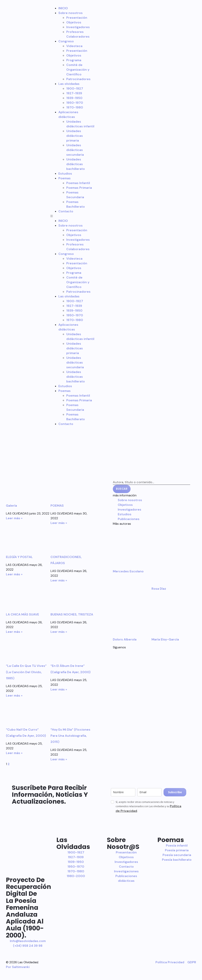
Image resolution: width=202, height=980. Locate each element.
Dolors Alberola (125, 639)
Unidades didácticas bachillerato (76, 164)
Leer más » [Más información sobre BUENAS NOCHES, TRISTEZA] (59, 632)
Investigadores (78, 27)
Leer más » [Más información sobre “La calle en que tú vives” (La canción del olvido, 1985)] (14, 695)
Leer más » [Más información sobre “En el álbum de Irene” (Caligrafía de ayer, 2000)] (59, 689)
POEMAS (57, 506)
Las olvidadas (69, 84)
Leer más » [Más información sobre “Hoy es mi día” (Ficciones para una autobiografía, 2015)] (59, 759)
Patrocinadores (78, 79)
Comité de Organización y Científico (78, 70)
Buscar (122, 489)
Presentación (77, 18)
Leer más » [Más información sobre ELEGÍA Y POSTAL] (14, 574)
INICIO (63, 8)
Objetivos (74, 22)
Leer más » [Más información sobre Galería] (14, 518)
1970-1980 (75, 107)
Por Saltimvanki (18, 967)
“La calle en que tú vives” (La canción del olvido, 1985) (27, 672)
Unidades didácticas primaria (75, 136)
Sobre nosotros (71, 13)
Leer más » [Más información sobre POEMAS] (59, 523)
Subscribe (175, 792)
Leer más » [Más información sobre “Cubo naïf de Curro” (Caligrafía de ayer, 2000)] (14, 753)
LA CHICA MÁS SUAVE (22, 614)
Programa (74, 60)
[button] (73, 216)
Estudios (65, 174)
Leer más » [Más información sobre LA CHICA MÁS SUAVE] (14, 632)
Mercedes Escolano (128, 571)
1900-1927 (75, 88)
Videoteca (74, 46)
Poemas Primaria (79, 188)
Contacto (66, 211)
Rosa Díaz (159, 589)
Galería (11, 506)
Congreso (66, 41)
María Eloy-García (165, 639)
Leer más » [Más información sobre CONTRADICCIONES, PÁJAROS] (59, 580)
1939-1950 (74, 98)
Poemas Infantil (78, 183)
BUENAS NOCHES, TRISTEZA (72, 614)
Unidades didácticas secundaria (75, 150)
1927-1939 (74, 93)
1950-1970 (75, 103)
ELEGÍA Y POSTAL (19, 557)
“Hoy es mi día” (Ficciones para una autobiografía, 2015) (70, 736)
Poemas (65, 178)
